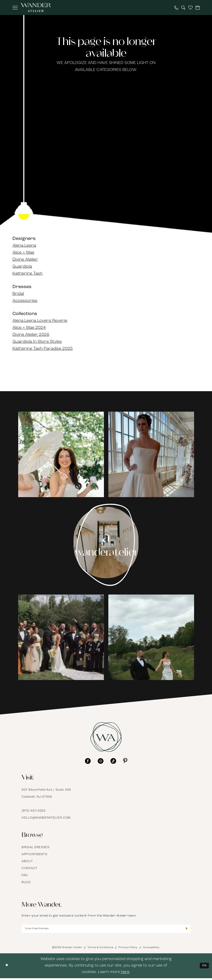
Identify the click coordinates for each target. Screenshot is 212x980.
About (27, 861)
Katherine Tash (28, 274)
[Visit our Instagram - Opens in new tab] (101, 761)
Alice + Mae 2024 (29, 328)
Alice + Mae (23, 253)
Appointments (34, 854)
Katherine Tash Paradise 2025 (43, 349)
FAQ (25, 875)
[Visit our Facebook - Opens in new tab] (88, 761)
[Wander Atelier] (36, 8)
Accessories (25, 301)
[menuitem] (15, 8)
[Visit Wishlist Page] (190, 8)
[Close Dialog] (8, 968)
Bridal (18, 294)
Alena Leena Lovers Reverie (40, 321)
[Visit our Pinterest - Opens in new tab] (125, 761)
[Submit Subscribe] (186, 930)
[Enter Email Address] (106, 930)
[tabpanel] (61, 455)
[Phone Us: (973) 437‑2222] (176, 8)
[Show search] (183, 8)
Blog (26, 882)
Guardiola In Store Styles (37, 342)
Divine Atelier (25, 260)
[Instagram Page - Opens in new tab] (106, 545)
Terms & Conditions (100, 949)
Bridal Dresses (36, 847)
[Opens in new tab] (61, 454)
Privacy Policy (128, 949)
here (125, 974)
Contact (29, 868)
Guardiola (22, 267)
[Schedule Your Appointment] (198, 8)
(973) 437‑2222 (34, 811)
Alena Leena (24, 246)
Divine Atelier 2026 (31, 335)
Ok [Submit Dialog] (203, 967)
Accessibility (151, 949)
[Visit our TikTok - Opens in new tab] (113, 761)
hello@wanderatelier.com (46, 818)
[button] (15, 8)
